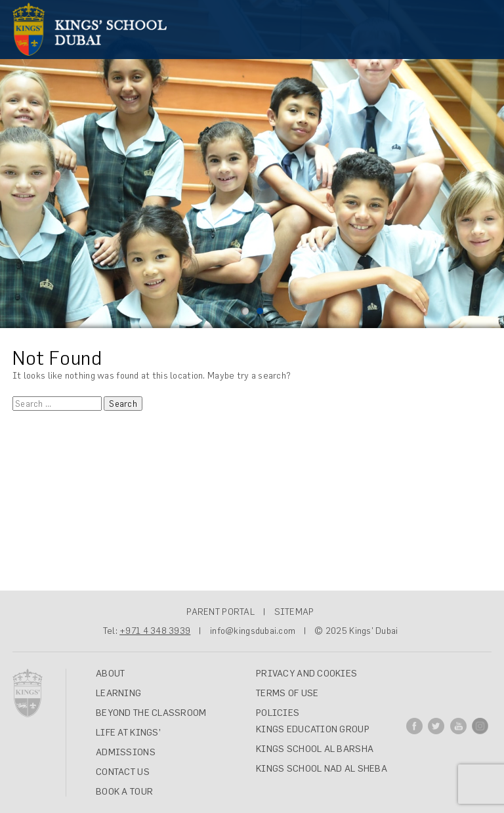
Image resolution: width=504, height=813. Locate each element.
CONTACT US (123, 772)
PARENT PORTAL (220, 612)
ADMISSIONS (126, 752)
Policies (278, 713)
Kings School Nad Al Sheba (322, 768)
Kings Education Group (313, 729)
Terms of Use (287, 693)
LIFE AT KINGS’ (128, 732)
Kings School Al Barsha (315, 749)
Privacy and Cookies (306, 673)
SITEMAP (294, 612)
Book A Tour (124, 791)
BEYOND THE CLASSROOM (151, 713)
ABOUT (110, 673)
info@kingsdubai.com (253, 631)
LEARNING (118, 693)
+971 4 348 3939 (155, 631)
